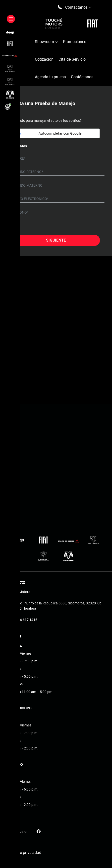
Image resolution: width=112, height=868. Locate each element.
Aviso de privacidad (24, 853)
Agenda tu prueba (50, 77)
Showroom (46, 42)
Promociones (75, 42)
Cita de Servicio (72, 59)
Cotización (44, 59)
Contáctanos (82, 77)
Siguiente (56, 240)
